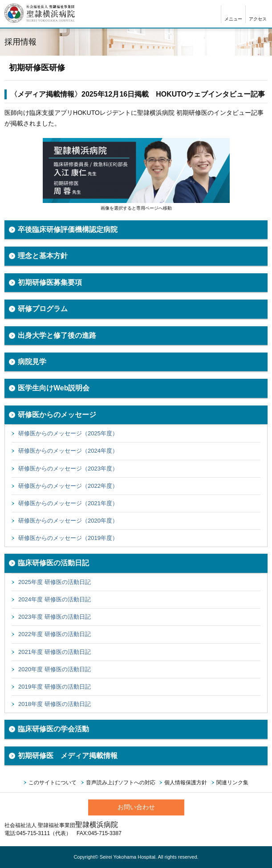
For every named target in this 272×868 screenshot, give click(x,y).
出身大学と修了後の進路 (57, 335)
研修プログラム (43, 309)
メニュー (233, 19)
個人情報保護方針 (186, 783)
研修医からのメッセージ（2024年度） (68, 451)
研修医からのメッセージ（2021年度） (68, 503)
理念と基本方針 (43, 256)
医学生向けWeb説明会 (54, 388)
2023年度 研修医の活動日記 (55, 617)
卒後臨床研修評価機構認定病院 (68, 229)
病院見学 (32, 362)
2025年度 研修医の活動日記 (55, 582)
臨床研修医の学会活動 (53, 729)
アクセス (258, 19)
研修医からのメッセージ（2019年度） (68, 538)
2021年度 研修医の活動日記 (55, 652)
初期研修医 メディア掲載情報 (68, 756)
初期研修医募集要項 (50, 282)
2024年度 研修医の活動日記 (55, 599)
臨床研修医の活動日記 (53, 563)
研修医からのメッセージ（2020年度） (68, 521)
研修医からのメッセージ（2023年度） (68, 468)
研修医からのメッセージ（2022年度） (68, 486)
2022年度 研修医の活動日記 (55, 634)
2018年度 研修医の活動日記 (55, 704)
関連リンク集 (232, 783)
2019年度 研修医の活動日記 (55, 687)
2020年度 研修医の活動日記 (55, 669)
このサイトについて (53, 783)
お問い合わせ (136, 807)
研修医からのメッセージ (57, 415)
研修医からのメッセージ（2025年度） (68, 433)
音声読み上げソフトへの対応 (121, 783)
